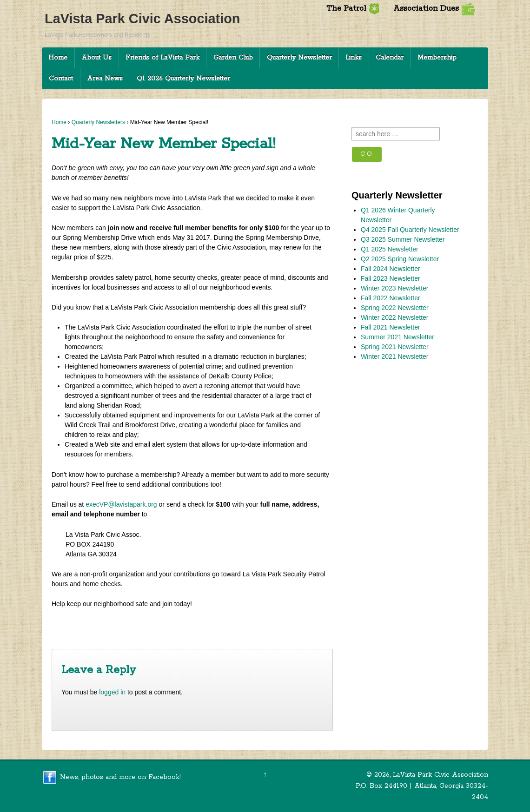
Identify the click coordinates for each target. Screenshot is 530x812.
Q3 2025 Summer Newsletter (403, 239)
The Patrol (353, 9)
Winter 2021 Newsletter (395, 356)
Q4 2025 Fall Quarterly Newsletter (410, 230)
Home (58, 58)
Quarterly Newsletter (299, 58)
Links (354, 58)
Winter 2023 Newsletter (395, 288)
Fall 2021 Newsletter (391, 327)
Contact (61, 79)
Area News (105, 79)
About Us (96, 58)
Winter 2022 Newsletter (395, 317)
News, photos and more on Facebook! (120, 777)
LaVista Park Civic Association (142, 19)
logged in (112, 692)
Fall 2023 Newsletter (391, 278)
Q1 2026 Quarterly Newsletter (183, 79)
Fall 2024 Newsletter (391, 269)
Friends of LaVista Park (162, 58)
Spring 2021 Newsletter (395, 347)
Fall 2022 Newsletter (391, 298)
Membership (437, 58)
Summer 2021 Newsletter (397, 337)
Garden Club (233, 58)
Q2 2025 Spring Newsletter (400, 259)
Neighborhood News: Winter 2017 (108, 626)
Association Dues (434, 9)
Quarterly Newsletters (98, 122)
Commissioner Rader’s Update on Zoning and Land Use (247, 626)
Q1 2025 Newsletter (390, 249)
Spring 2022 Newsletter (395, 308)
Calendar (390, 58)
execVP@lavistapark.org (121, 504)
